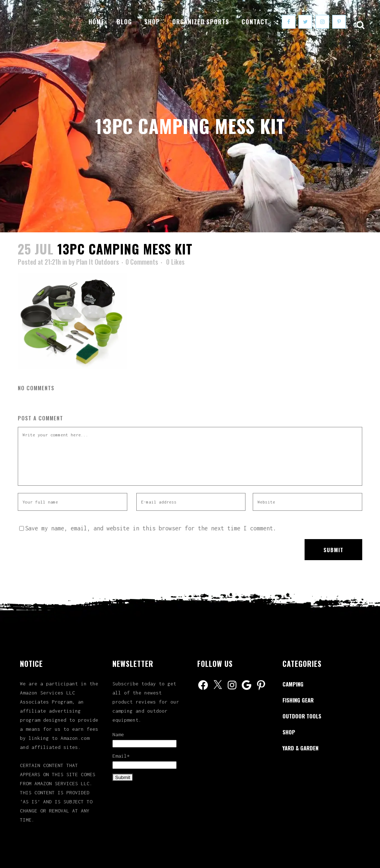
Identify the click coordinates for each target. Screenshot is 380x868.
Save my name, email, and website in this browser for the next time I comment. (151, 528)
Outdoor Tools (302, 716)
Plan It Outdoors (98, 262)
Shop (289, 732)
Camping (293, 684)
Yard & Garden (300, 748)
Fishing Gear (298, 700)
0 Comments (142, 262)
